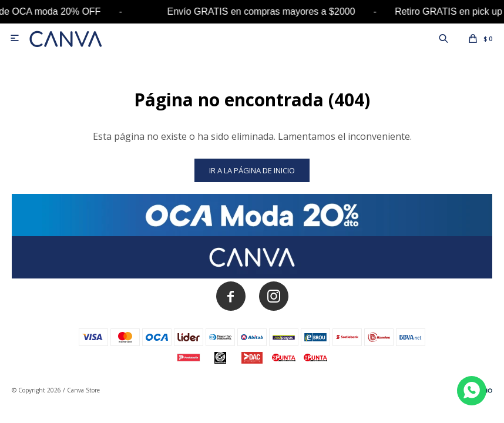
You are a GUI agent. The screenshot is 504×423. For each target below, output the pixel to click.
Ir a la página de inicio (252, 170)
